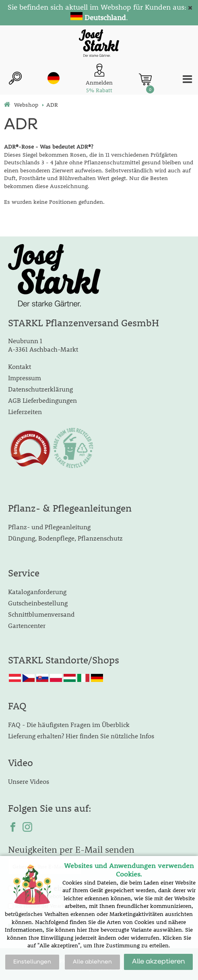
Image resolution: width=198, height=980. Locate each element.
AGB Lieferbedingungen (42, 400)
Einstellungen (32, 962)
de (54, 78)
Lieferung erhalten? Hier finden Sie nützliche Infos (81, 736)
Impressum (25, 378)
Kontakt (20, 366)
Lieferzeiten (25, 411)
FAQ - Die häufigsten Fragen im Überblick (69, 724)
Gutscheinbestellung (38, 603)
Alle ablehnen (92, 962)
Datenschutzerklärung (40, 389)
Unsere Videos (29, 781)
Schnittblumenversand (41, 614)
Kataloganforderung (37, 592)
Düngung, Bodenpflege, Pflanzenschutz (65, 538)
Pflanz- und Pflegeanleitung (49, 527)
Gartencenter (27, 625)
